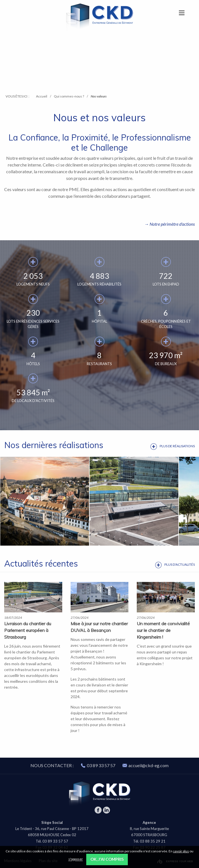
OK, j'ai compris (107, 859)
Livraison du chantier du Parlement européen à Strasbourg (28, 630)
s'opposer (76, 859)
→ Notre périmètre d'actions (170, 224)
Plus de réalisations (177, 446)
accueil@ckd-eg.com (146, 765)
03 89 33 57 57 (101, 765)
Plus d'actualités (180, 564)
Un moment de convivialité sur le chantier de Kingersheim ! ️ (163, 630)
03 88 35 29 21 (153, 841)
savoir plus (181, 851)
